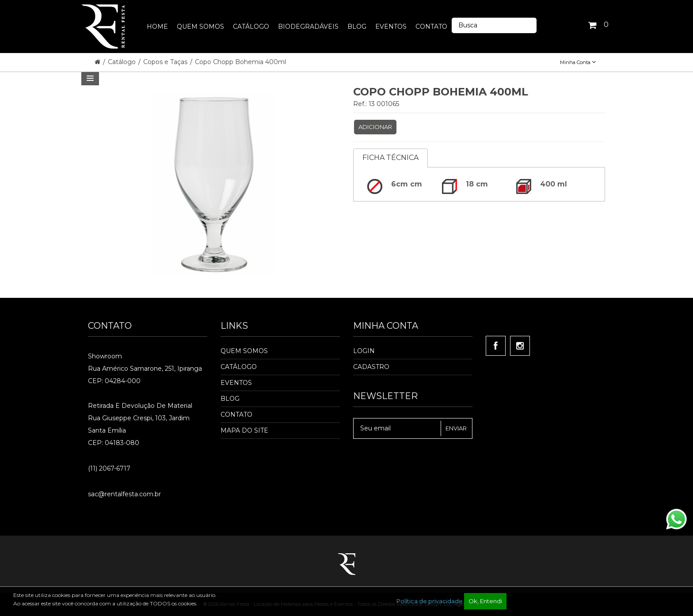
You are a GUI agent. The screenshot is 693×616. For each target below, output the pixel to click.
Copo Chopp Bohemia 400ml (240, 62)
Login (364, 351)
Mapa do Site (244, 430)
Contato (236, 414)
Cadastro (371, 367)
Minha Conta (578, 62)
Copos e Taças (166, 62)
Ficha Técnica (390, 158)
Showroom (105, 356)
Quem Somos (244, 351)
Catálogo (123, 62)
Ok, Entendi (485, 601)
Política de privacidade (430, 601)
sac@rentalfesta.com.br (124, 494)
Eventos (236, 383)
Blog (230, 399)
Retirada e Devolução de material (140, 406)
